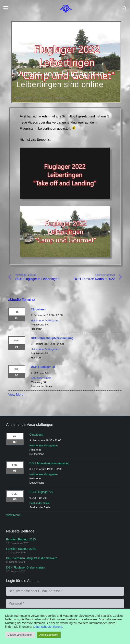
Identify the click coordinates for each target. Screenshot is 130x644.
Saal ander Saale (41, 378)
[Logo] (66, 8)
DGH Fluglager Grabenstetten (26, 567)
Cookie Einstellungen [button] (20, 635)
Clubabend (38, 309)
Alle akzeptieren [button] (49, 635)
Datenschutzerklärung (48, 627)
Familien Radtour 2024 (21, 549)
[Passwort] (65, 604)
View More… (17, 395)
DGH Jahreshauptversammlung (52, 338)
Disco (48, 98)
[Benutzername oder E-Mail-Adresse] (65, 591)
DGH (63, 98)
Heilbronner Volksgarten (45, 320)
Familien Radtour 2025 (21, 539)
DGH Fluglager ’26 (43, 367)
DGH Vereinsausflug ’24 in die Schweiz (32, 558)
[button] (6, 8)
